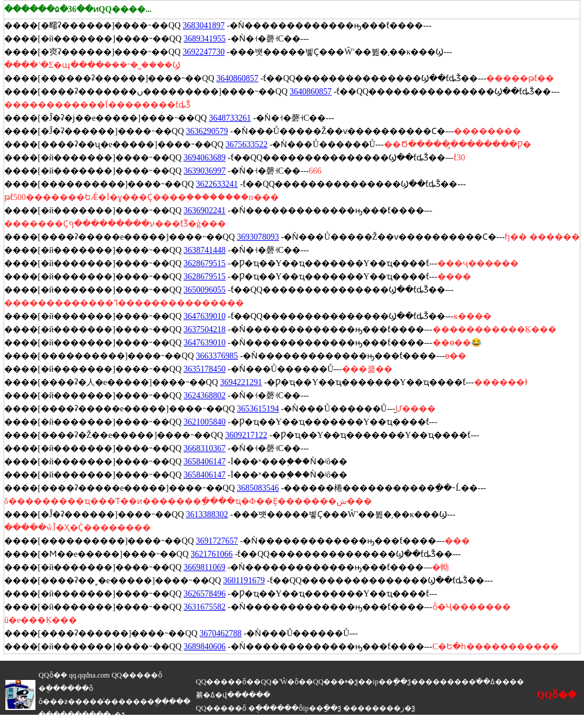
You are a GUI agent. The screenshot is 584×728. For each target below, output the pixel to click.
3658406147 (205, 462)
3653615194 (258, 409)
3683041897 (204, 26)
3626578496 (205, 594)
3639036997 (205, 171)
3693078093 (258, 237)
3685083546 (258, 488)
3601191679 (244, 581)
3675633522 (246, 144)
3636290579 (207, 131)
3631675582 (205, 607)
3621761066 (211, 554)
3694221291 (241, 382)
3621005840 (205, 422)
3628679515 (205, 263)
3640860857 (237, 78)
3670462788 (221, 633)
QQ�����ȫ (137, 675)
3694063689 (205, 158)
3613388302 (207, 514)
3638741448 (205, 250)
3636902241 (205, 211)
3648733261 (230, 118)
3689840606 (205, 647)
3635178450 (205, 369)
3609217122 (246, 435)
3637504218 (205, 329)
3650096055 (205, 290)
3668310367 (205, 448)
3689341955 (205, 39)
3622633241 (217, 184)
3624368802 (205, 396)
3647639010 (205, 316)
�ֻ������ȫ (66, 688)
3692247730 (204, 52)
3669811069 (205, 567)
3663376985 (217, 356)
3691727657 (217, 541)
